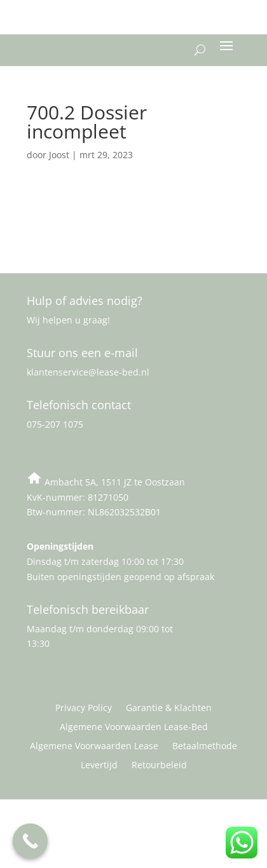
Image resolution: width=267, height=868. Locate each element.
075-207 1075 (55, 424)
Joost (59, 155)
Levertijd (99, 766)
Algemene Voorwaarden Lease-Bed (134, 728)
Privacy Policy (84, 709)
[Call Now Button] (30, 841)
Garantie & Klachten (169, 709)
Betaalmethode (205, 747)
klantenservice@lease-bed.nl (88, 372)
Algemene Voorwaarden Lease (94, 747)
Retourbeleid (159, 766)
